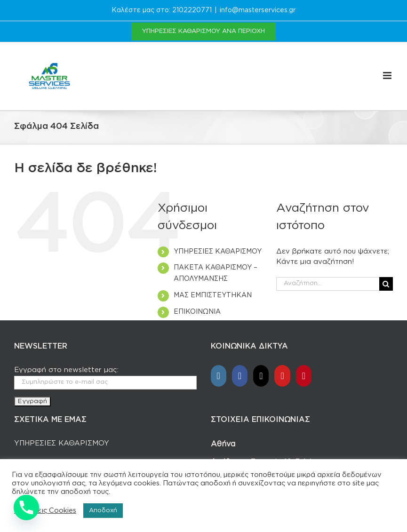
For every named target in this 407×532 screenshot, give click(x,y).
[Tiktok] (261, 376)
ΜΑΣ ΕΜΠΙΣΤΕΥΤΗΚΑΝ (213, 295)
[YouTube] (282, 376)
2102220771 (192, 10)
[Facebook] (240, 376)
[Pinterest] (304, 376)
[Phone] (26, 508)
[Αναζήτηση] (386, 284)
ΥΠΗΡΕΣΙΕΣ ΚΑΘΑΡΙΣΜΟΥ (218, 252)
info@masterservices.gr (258, 10)
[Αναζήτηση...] (328, 284)
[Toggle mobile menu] (388, 66)
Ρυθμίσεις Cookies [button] (45, 511)
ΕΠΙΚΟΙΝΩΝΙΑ (197, 312)
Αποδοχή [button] (103, 511)
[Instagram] (219, 376)
